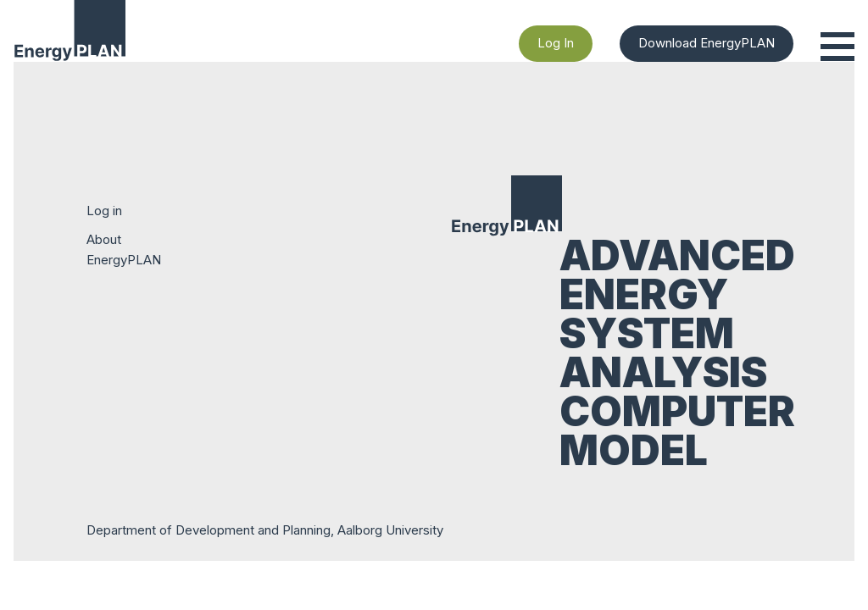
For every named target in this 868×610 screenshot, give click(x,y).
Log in (104, 211)
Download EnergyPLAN (707, 43)
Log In (556, 43)
